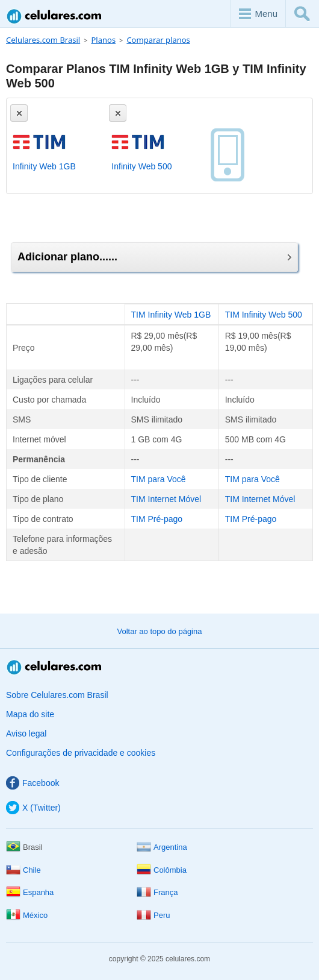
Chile (23, 870)
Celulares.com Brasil (55, 16)
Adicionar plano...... (154, 257)
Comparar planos (158, 40)
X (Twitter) (33, 808)
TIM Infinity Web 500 (264, 315)
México (27, 915)
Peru (153, 915)
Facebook (33, 783)
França (157, 892)
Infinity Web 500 (141, 166)
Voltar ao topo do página (160, 631)
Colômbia (162, 870)
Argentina (162, 847)
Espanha (30, 892)
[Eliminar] (19, 113)
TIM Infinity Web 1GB (171, 315)
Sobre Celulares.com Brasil (57, 695)
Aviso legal (26, 733)
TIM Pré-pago (157, 519)
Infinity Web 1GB (44, 166)
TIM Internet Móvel (166, 499)
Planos (103, 40)
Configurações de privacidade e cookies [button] (81, 753)
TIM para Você (159, 479)
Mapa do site (30, 714)
